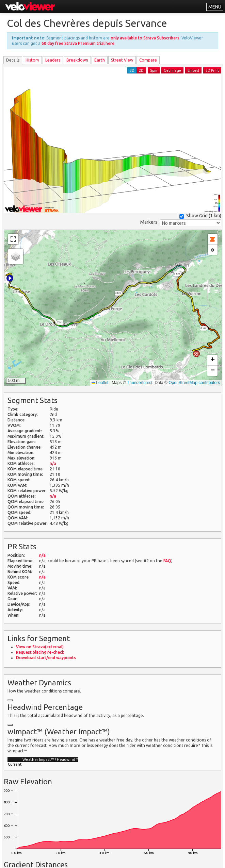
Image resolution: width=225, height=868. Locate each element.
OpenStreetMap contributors (194, 383)
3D (132, 70)
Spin (154, 70)
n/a (53, 463)
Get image (172, 70)
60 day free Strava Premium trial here (78, 43)
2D (141, 70)
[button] (10, 278)
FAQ (167, 561)
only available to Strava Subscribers (145, 38)
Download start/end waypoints (46, 658)
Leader (53, 60)
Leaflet (100, 383)
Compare (148, 60)
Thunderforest (140, 383)
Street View (122, 60)
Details (13, 60)
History (32, 60)
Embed (193, 70)
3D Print (212, 70)
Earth (100, 60)
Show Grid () (200, 216)
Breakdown (77, 60)
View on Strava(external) (40, 647)
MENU (215, 7)
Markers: (149, 222)
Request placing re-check (40, 652)
